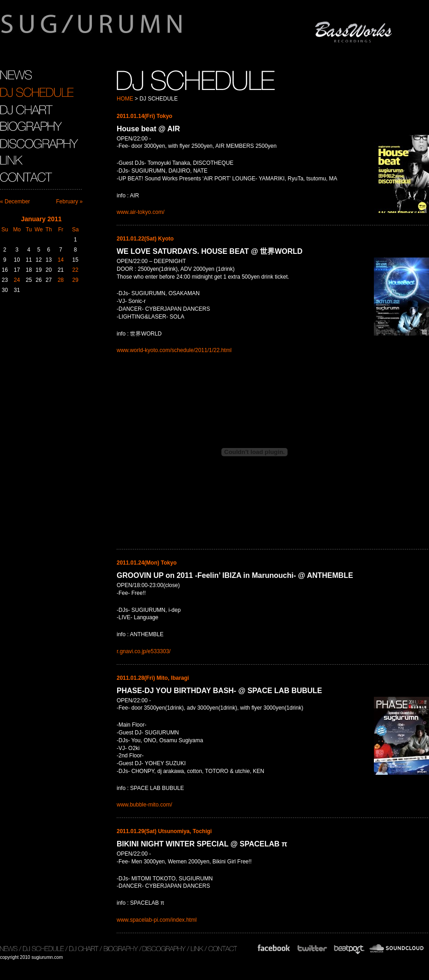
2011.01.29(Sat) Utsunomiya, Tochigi (164, 831)
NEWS (16, 75)
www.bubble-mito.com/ (144, 805)
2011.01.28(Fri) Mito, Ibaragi (153, 678)
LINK (11, 160)
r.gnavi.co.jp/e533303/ (144, 651)
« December (15, 202)
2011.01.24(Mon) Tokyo (147, 563)
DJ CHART (26, 109)
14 (60, 260)
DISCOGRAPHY (39, 143)
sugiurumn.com (135, 29)
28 (60, 280)
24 (17, 280)
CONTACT (27, 177)
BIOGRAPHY (31, 126)
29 (75, 280)
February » (69, 202)
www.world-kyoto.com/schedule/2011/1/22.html (174, 350)
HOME (125, 99)
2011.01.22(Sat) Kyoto (145, 239)
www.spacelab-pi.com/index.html (157, 920)
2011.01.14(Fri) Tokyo (144, 116)
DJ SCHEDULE (37, 92)
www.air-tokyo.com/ (141, 212)
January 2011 (42, 219)
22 (75, 270)
